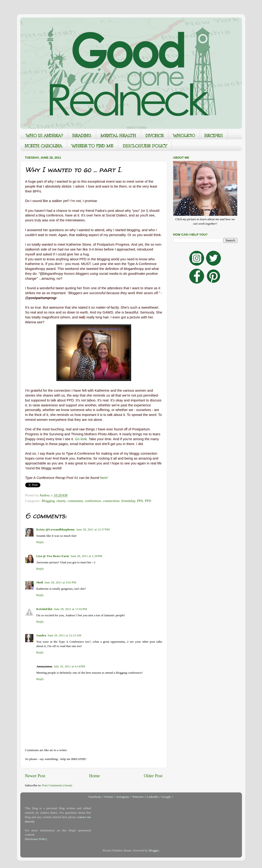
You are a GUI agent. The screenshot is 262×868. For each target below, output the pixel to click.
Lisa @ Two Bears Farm (53, 556)
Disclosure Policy (36, 839)
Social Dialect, (117, 215)
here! (104, 478)
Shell (40, 582)
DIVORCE (155, 136)
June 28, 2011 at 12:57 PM (93, 529)
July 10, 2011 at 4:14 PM (70, 666)
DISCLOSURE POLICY (145, 146)
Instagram (123, 797)
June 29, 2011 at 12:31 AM (65, 635)
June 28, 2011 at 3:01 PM (60, 582)
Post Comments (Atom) (57, 785)
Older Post (153, 776)
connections (111, 501)
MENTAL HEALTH (118, 136)
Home (94, 776)
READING (82, 136)
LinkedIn (153, 797)
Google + (168, 797)
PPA (140, 501)
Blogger (154, 850)
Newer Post (35, 776)
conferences (93, 501)
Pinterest (138, 797)
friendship (128, 501)
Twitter (109, 797)
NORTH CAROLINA (44, 146)
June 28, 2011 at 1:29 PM (86, 556)
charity (61, 501)
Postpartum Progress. (114, 244)
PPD (148, 501)
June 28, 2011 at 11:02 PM (71, 609)
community (75, 501)
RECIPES (214, 136)
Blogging (48, 501)
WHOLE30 (184, 136)
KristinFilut (44, 609)
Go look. (81, 439)
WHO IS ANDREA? (45, 136)
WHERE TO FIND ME (93, 146)
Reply (40, 542)
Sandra (41, 635)
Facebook (95, 797)
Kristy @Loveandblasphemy (56, 529)
